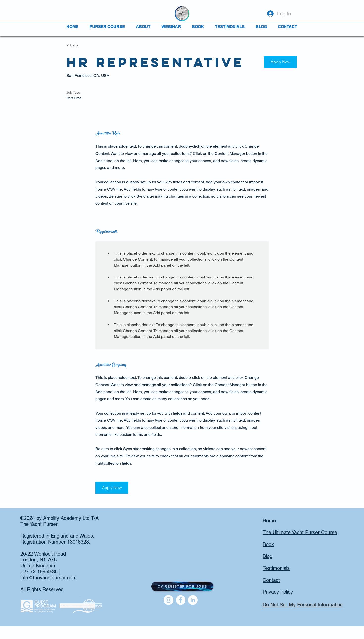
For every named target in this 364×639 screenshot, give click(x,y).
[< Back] (84, 45)
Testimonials (276, 568)
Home (269, 521)
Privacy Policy (278, 592)
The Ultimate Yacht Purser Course (300, 532)
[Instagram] (169, 600)
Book (268, 544)
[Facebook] (181, 600)
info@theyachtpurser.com (48, 578)
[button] (280, 62)
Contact (271, 580)
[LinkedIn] (193, 600)
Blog (268, 556)
